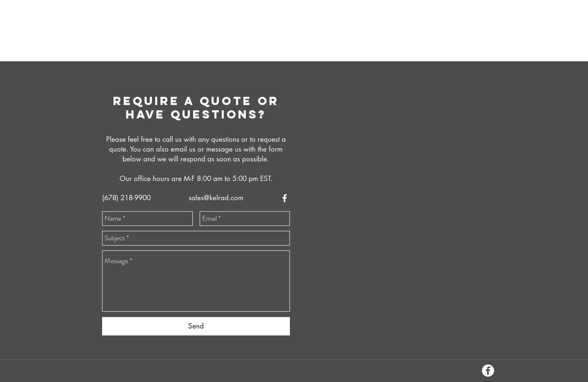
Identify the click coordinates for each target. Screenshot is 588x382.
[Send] (196, 326)
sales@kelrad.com (216, 198)
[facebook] (285, 198)
